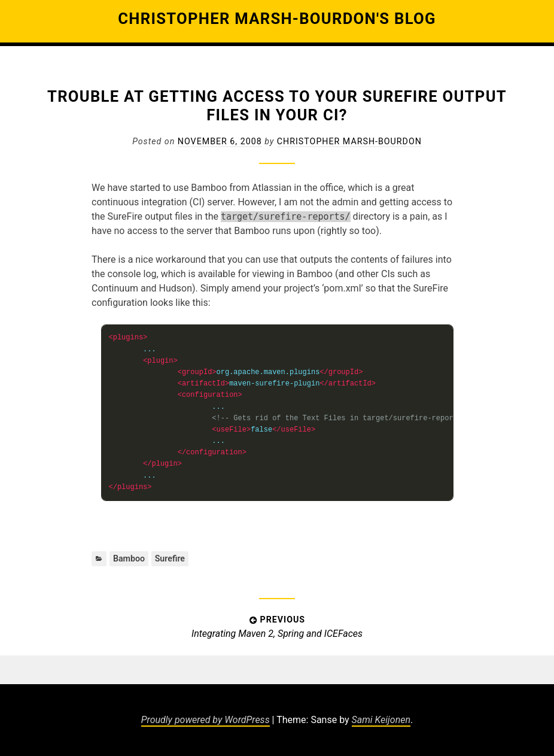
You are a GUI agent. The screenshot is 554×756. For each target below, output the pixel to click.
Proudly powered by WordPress (206, 720)
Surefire (170, 558)
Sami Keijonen (381, 720)
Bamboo (129, 558)
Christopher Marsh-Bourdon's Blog (277, 19)
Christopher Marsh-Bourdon (349, 141)
